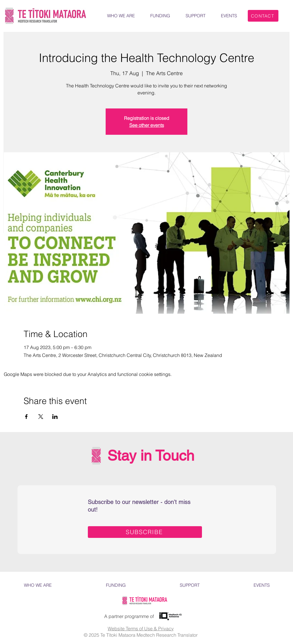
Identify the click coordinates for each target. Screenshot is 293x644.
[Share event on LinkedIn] (55, 417)
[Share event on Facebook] (26, 417)
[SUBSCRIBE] (145, 532)
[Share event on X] (41, 417)
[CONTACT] (263, 16)
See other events (147, 125)
